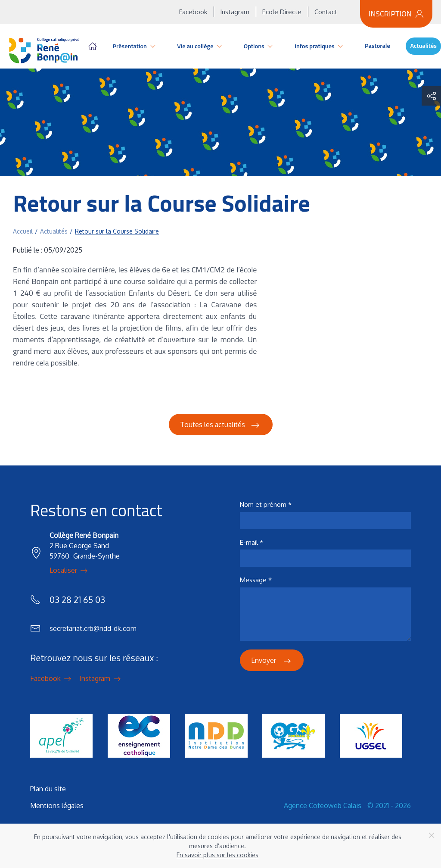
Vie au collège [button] (200, 46)
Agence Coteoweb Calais (323, 806)
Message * (256, 580)
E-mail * (252, 542)
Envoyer (272, 661)
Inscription (396, 14)
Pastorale (377, 46)
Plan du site (48, 789)
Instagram (235, 12)
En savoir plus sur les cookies (217, 855)
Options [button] (259, 46)
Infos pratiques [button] (320, 46)
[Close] (432, 835)
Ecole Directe (282, 12)
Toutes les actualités (221, 425)
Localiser (69, 571)
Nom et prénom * (266, 504)
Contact (326, 12)
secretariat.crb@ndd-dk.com (93, 628)
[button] (431, 96)
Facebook (193, 12)
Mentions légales (57, 806)
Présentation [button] (135, 46)
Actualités (423, 46)
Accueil (93, 46)
